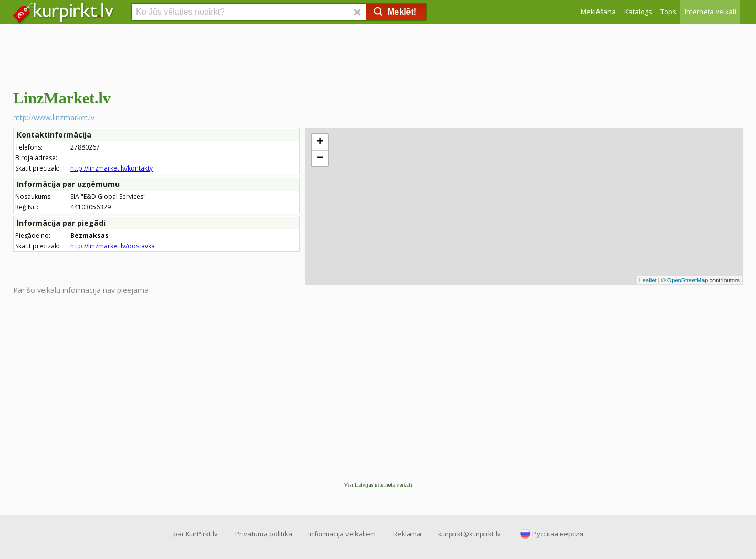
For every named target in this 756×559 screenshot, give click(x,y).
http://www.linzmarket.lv (54, 117)
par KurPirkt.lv (196, 534)
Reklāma (407, 534)
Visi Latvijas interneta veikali (378, 484)
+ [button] (320, 142)
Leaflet (648, 280)
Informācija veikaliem (342, 534)
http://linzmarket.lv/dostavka (113, 246)
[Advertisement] (378, 55)
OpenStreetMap (688, 280)
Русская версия (558, 534)
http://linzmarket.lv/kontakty (112, 168)
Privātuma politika (264, 534)
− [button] (320, 159)
